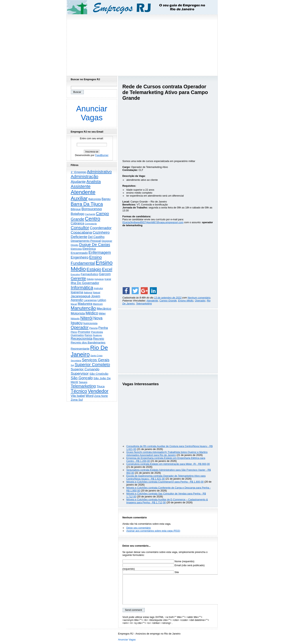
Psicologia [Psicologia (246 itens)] (97, 332)
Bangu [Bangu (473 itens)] (106, 199)
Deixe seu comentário (139, 528)
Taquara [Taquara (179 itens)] (83, 382)
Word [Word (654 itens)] (90, 396)
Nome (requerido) (158, 561)
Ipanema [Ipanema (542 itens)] (77, 292)
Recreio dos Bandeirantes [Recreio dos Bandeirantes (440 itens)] (88, 342)
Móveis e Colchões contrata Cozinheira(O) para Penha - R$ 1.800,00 (165, 482)
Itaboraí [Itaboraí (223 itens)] (88, 292)
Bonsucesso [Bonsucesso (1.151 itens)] (92, 209)
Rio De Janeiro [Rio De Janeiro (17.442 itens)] (89, 351)
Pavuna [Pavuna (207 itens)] (93, 328)
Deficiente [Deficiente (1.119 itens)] (79, 237)
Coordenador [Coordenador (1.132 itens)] (101, 228)
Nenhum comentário (199, 298)
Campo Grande (168, 301)
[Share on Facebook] (126, 291)
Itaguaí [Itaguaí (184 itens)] (97, 293)
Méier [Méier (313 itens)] (102, 314)
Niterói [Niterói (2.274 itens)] (86, 318)
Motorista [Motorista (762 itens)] (78, 313)
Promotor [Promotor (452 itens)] (84, 332)
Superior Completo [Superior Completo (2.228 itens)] (92, 365)
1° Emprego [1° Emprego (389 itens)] (79, 172)
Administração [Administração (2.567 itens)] (85, 177)
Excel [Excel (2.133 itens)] (107, 269)
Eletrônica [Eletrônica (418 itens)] (89, 249)
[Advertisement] (142, 44)
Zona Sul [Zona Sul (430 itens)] (77, 400)
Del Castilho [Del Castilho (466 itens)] (96, 237)
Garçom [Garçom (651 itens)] (105, 274)
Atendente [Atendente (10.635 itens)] (83, 192)
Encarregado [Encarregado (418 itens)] (79, 253)
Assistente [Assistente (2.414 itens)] (81, 186)
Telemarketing (144, 304)
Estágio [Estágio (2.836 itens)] (94, 269)
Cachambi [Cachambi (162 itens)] (90, 214)
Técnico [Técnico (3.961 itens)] (79, 391)
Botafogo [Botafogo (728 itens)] (78, 214)
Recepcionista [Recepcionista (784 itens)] (82, 339)
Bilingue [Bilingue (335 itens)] (76, 209)
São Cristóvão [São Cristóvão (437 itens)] (99, 374)
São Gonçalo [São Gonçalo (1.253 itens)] (82, 378)
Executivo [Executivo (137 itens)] (75, 274)
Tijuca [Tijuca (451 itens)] (100, 386)
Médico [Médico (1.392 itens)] (92, 313)
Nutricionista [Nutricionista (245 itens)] (90, 323)
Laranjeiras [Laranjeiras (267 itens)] (90, 300)
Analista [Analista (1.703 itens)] (94, 181)
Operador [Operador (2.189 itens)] (80, 328)
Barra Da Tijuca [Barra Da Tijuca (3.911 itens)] (87, 204)
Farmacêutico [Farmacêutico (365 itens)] (89, 274)
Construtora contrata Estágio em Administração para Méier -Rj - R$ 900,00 (168, 464)
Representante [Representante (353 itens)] (80, 349)
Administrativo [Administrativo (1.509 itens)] (99, 172)
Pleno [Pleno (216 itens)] (74, 332)
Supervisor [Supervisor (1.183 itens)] (80, 373)
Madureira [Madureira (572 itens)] (85, 304)
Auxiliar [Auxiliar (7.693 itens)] (79, 198)
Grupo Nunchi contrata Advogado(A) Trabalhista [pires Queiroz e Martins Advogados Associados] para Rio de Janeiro (167, 454)
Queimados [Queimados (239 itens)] (77, 335)
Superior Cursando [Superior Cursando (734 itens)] (85, 369)
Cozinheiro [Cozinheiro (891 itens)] (101, 233)
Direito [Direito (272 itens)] (75, 245)
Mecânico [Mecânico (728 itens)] (104, 309)
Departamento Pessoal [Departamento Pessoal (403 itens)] (86, 241)
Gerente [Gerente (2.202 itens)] (78, 279)
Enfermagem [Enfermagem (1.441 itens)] (100, 252)
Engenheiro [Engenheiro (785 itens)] (80, 257)
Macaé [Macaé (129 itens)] (74, 304)
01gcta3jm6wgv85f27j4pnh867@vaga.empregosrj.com (153, 222)
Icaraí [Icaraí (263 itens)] (108, 279)
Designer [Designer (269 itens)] (107, 241)
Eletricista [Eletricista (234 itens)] (76, 249)
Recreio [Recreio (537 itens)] (99, 339)
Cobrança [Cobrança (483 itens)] (78, 223)
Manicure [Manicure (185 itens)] (98, 304)
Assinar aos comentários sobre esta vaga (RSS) (153, 531)
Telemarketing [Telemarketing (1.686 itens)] (83, 386)
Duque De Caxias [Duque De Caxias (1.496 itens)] (95, 245)
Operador (200, 301)
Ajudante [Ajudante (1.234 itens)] (78, 182)
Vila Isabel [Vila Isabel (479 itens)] (78, 396)
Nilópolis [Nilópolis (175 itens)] (75, 319)
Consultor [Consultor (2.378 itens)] (80, 228)
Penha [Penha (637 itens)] (103, 328)
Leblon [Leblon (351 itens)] (102, 300)
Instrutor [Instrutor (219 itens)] (98, 288)
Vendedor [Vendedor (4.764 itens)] (98, 391)
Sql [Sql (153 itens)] (72, 365)
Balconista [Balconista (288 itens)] (95, 199)
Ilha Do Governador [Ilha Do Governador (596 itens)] (85, 283)
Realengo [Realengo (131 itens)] (97, 335)
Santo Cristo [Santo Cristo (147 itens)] (96, 356)
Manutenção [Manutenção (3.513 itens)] (83, 308)
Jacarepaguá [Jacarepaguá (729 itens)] (81, 296)
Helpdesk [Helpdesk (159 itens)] (99, 279)
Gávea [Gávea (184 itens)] (90, 279)
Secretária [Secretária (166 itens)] (76, 360)
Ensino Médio (186, 301)
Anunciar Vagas (92, 113)
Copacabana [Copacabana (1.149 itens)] (81, 232)
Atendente (152, 301)
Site (151, 572)
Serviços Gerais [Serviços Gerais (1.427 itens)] (96, 360)
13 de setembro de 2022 (168, 298)
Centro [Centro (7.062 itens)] (92, 219)
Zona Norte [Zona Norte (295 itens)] (101, 396)
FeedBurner (102, 155)
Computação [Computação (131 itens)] (91, 224)
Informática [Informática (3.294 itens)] (82, 288)
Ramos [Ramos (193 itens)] (88, 335)
